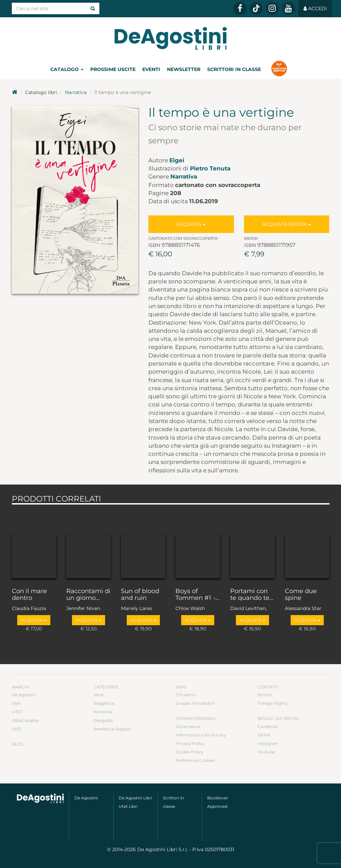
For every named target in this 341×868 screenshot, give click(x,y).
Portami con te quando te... (252, 595)
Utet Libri (128, 806)
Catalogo (67, 69)
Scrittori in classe (234, 69)
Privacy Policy (190, 743)
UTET (17, 712)
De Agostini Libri (135, 798)
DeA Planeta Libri (171, 38)
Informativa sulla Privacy (201, 735)
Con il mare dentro (29, 595)
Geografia (103, 720)
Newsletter (184, 69)
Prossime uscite (113, 69)
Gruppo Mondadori (195, 703)
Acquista (191, 224)
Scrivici (265, 695)
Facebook (268, 726)
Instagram (268, 743)
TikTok (264, 735)
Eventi (151, 69)
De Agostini (24, 695)
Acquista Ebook (287, 224)
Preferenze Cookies (195, 760)
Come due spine (301, 595)
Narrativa (76, 92)
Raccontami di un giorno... (88, 595)
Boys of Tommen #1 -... (197, 595)
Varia (99, 695)
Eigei (177, 160)
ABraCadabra (25, 720)
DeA (16, 703)
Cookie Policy (190, 752)
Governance (188, 726)
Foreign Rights (273, 703)
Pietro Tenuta (210, 168)
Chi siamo (186, 695)
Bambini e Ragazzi (112, 729)
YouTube (266, 752)
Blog (18, 744)
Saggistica (104, 703)
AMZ (17, 729)
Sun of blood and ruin (140, 595)
